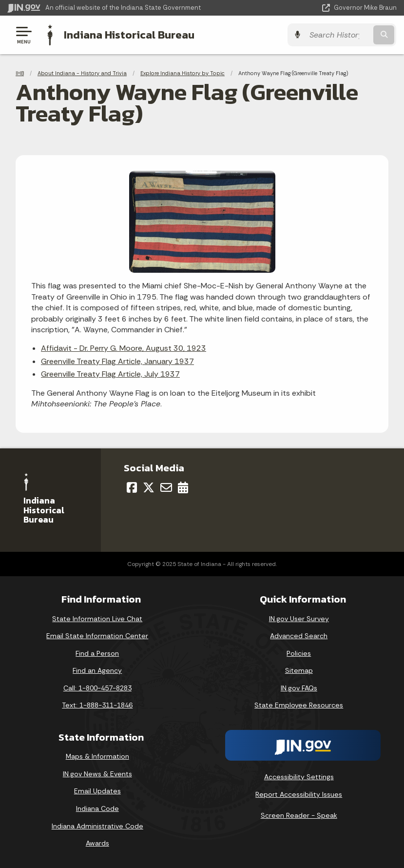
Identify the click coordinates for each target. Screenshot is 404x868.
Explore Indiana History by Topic (183, 73)
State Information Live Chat (97, 618)
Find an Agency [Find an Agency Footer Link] (97, 670)
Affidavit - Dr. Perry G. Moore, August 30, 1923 (124, 348)
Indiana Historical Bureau (129, 35)
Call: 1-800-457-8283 (97, 688)
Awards (97, 843)
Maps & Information (97, 756)
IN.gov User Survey (299, 618)
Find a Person (97, 653)
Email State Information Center (97, 636)
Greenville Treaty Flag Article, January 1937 (117, 361)
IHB (20, 73)
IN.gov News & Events (97, 774)
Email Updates (97, 791)
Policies (299, 653)
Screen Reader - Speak (299, 815)
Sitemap (299, 670)
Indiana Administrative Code (97, 826)
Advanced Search (299, 636)
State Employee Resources (299, 705)
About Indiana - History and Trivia (82, 73)
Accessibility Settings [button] (299, 777)
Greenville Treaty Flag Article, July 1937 (110, 374)
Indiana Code (97, 808)
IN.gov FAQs (299, 688)
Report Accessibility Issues (299, 794)
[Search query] (340, 35)
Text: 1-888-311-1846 (97, 705)
